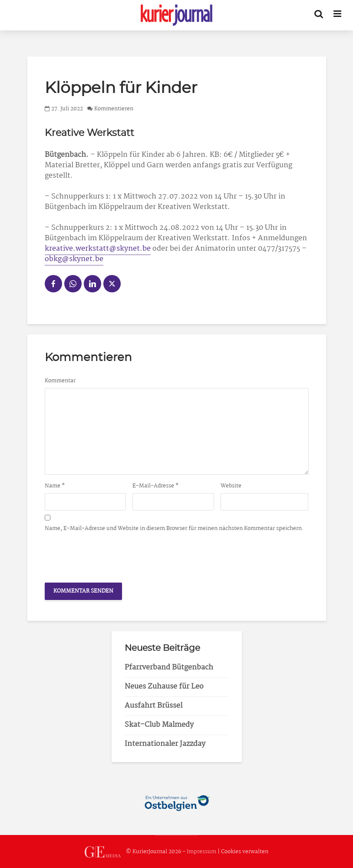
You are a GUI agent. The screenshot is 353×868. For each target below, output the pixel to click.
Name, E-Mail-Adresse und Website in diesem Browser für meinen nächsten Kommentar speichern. (174, 529)
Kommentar (60, 381)
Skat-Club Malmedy (159, 725)
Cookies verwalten (245, 852)
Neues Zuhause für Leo (164, 687)
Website (231, 486)
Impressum (201, 852)
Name (55, 486)
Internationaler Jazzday (165, 744)
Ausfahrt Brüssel (153, 706)
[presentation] (111, 555)
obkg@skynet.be (74, 259)
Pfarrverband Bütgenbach (169, 668)
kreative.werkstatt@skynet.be (98, 249)
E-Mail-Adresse (156, 486)
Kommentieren (114, 109)
